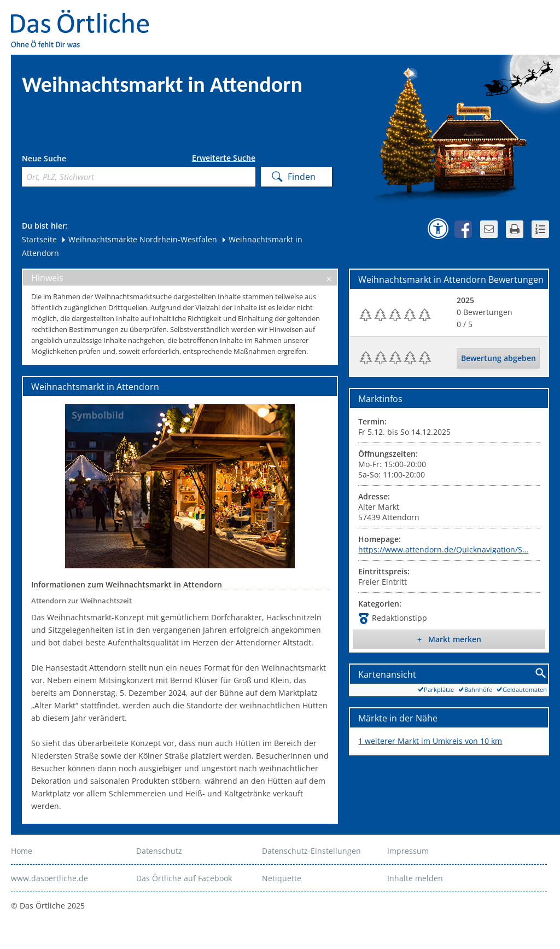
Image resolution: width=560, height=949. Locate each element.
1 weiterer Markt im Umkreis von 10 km (430, 741)
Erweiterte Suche (224, 158)
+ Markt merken (449, 639)
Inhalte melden (415, 878)
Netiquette (282, 878)
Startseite (39, 239)
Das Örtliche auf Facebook (184, 878)
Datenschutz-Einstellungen (311, 851)
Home (22, 851)
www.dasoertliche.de (49, 878)
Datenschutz (159, 851)
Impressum (408, 851)
